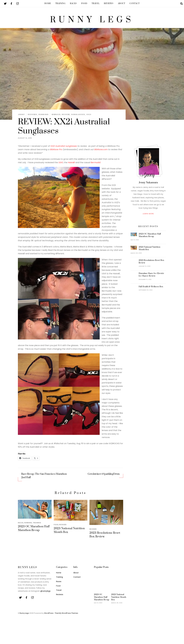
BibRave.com (101, 151)
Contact (134, 4)
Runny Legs (24, 615)
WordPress (49, 615)
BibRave (56, 116)
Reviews (109, 4)
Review (66, 116)
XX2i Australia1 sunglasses (64, 148)
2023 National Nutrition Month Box (149, 250)
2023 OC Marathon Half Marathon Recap (34, 530)
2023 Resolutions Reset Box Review (151, 263)
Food (84, 4)
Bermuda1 (96, 164)
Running (44, 116)
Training (61, 4)
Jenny (21, 116)
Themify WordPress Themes (66, 615)
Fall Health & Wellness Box (151, 288)
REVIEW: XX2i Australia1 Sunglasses (64, 128)
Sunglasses (78, 116)
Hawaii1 (71, 164)
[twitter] (5, 3)
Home (48, 4)
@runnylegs (45, 593)
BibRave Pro (56, 151)
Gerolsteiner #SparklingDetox (104, 476)
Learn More (148, 216)
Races (73, 4)
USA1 (61, 164)
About (122, 4)
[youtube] (18, 3)
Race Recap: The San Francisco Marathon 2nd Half (44, 478)
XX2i (89, 116)
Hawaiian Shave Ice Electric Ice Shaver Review (151, 276)
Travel (96, 4)
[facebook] (11, 3)
